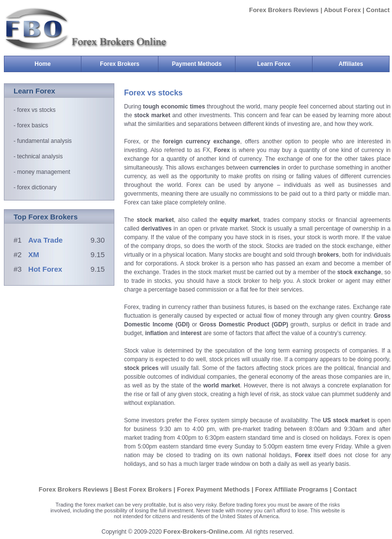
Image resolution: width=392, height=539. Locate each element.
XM (34, 254)
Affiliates (351, 64)
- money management (42, 172)
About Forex (342, 10)
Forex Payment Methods (214, 489)
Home (42, 64)
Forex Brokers (129, 64)
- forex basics (31, 125)
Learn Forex (285, 64)
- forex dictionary (35, 187)
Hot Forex (45, 269)
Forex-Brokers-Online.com (203, 531)
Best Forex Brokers (143, 489)
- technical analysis (38, 156)
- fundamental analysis (43, 141)
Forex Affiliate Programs (292, 489)
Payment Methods (204, 64)
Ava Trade (45, 240)
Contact (378, 10)
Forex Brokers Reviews (285, 10)
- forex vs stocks (35, 110)
